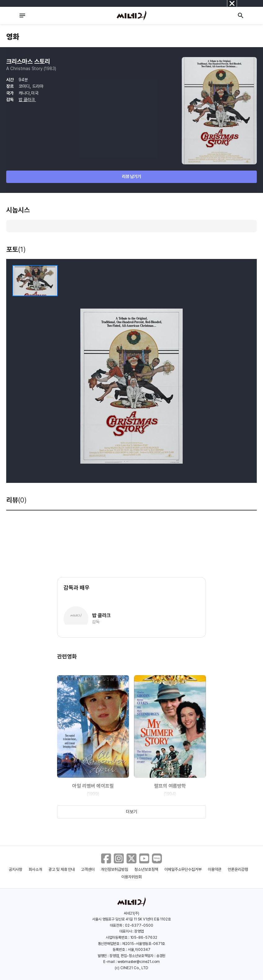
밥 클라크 (27, 100)
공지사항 (16, 869)
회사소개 (35, 869)
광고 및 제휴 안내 (62, 869)
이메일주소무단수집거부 (183, 869)
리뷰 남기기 (132, 176)
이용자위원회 (131, 877)
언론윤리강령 (238, 869)
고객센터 (88, 869)
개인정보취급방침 (114, 869)
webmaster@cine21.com (139, 962)
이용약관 (215, 869)
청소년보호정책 (146, 869)
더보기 (131, 812)
